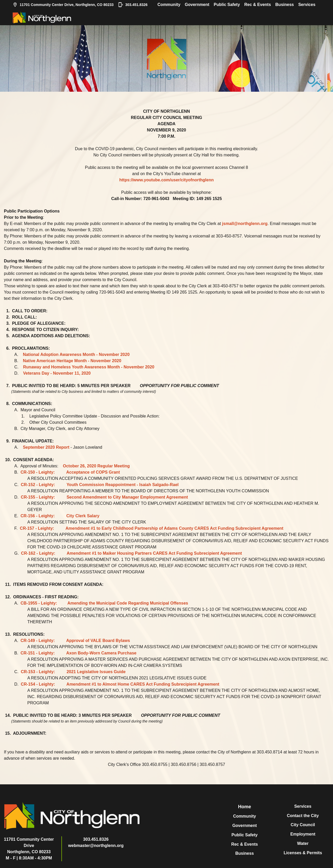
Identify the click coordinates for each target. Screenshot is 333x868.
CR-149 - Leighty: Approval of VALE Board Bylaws (75, 641)
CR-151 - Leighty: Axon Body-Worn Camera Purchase (78, 653)
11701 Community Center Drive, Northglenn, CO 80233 (63, 5)
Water (303, 843)
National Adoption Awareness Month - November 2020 (76, 355)
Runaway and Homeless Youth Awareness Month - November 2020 (89, 367)
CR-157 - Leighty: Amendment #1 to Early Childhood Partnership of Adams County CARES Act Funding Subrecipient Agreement (152, 528)
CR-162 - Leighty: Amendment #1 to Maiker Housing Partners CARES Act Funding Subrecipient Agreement (132, 553)
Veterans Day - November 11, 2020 (57, 373)
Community (169, 5)
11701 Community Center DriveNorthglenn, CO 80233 (29, 846)
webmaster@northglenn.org (96, 846)
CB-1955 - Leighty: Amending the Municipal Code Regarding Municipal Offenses (104, 603)
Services (307, 5)
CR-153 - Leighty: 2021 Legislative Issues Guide (73, 672)
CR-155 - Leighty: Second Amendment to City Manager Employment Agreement (104, 497)
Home (245, 807)
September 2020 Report (46, 447)
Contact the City (303, 816)
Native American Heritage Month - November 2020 (72, 361)
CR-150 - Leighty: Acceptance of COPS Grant (70, 472)
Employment (303, 834)
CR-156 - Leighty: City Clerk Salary (60, 516)
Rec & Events (258, 5)
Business (284, 5)
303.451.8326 (133, 5)
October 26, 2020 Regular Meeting (96, 466)
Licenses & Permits (303, 853)
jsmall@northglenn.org (245, 224)
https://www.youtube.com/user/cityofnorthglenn (167, 180)
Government (197, 5)
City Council (303, 825)
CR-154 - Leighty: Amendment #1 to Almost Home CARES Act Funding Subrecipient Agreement (120, 684)
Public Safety (227, 5)
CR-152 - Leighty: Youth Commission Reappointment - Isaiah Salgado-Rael (100, 485)
